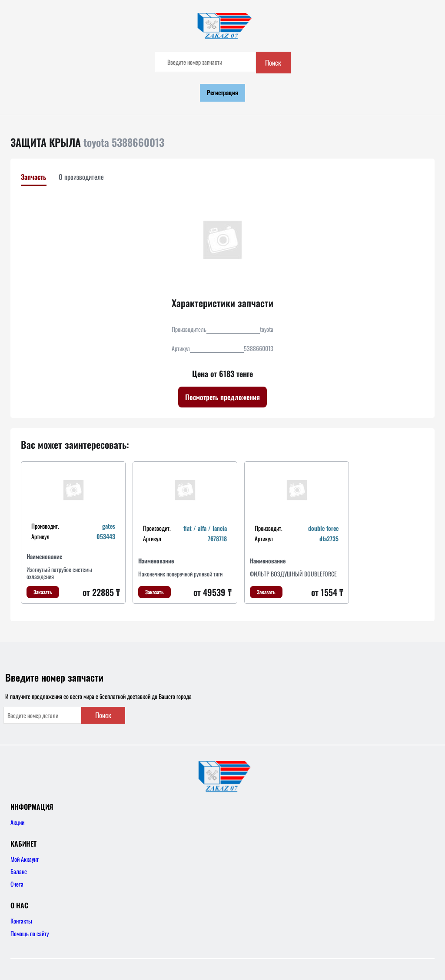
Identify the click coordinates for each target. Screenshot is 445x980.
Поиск (273, 63)
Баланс (19, 871)
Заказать (43, 592)
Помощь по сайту (30, 933)
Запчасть (34, 177)
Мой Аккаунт (25, 859)
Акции (17, 822)
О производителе (81, 177)
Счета (17, 884)
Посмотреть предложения (222, 397)
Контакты (21, 921)
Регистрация (222, 92)
